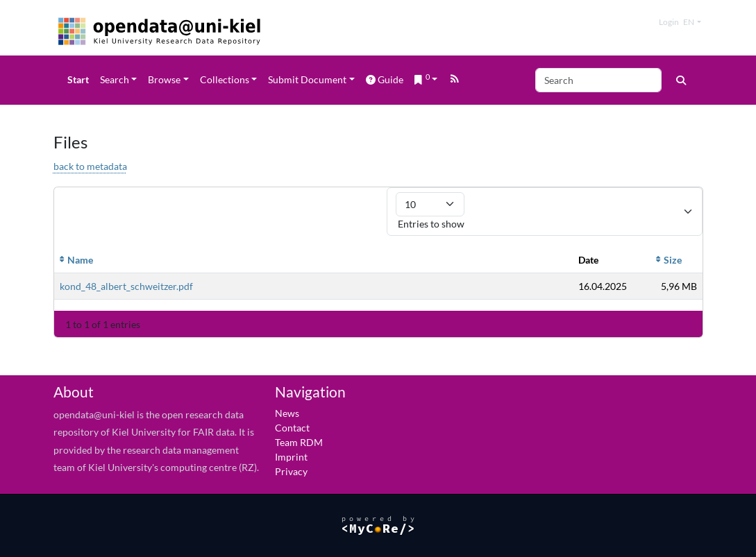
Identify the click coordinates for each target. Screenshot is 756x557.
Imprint (291, 457)
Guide (385, 79)
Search (115, 79)
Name (80, 260)
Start (78, 79)
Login (669, 22)
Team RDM (299, 442)
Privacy (291, 471)
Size (673, 260)
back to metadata (90, 166)
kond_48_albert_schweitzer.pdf (126, 286)
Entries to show (430, 211)
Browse (164, 79)
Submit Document (307, 79)
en (689, 22)
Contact (292, 428)
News (287, 413)
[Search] (598, 80)
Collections (225, 79)
